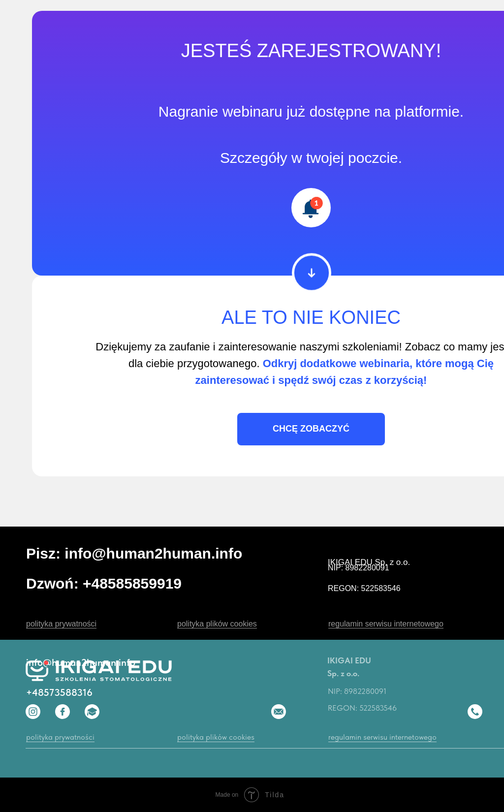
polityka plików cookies (217, 624)
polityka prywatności (61, 624)
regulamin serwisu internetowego (386, 624)
